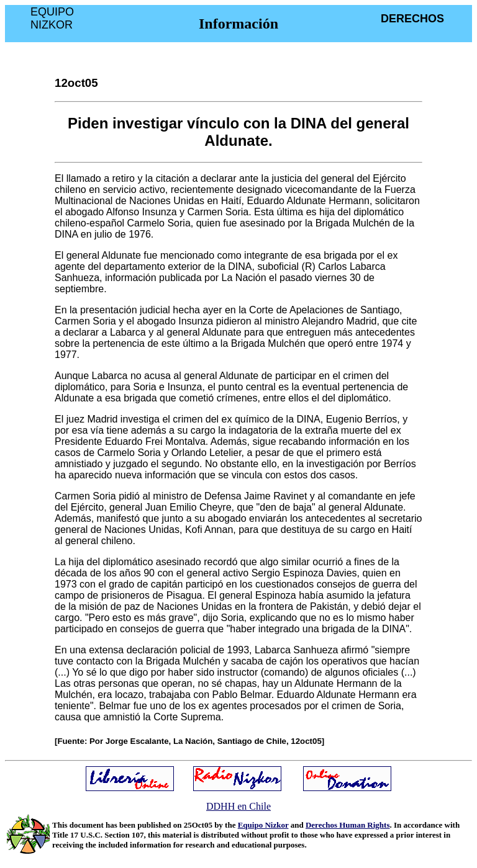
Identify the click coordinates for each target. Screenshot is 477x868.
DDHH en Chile (238, 806)
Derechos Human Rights (348, 825)
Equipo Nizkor (263, 825)
